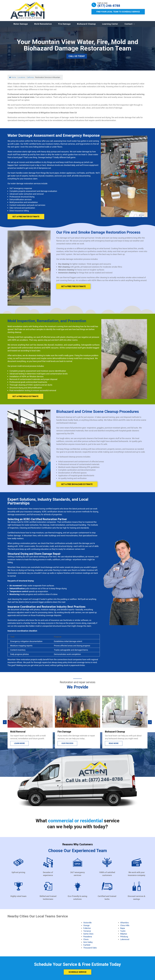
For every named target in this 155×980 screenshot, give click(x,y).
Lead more (19, 743)
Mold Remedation (43, 24)
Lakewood (125, 939)
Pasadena (88, 937)
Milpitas (124, 934)
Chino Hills (125, 925)
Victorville (87, 923)
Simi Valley (88, 942)
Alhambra (124, 923)
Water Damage (21, 24)
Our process (115, 743)
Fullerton (87, 928)
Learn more (67, 743)
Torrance (87, 931)
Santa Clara (88, 934)
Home (13, 77)
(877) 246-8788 (109, 6)
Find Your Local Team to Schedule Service (118, 12)
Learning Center (110, 24)
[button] (5, 722)
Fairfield (87, 945)
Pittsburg (124, 937)
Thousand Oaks (90, 948)
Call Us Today (77, 56)
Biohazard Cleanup (86, 24)
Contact (129, 24)
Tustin (123, 931)
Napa (123, 928)
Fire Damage (64, 24)
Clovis (86, 939)
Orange (86, 925)
